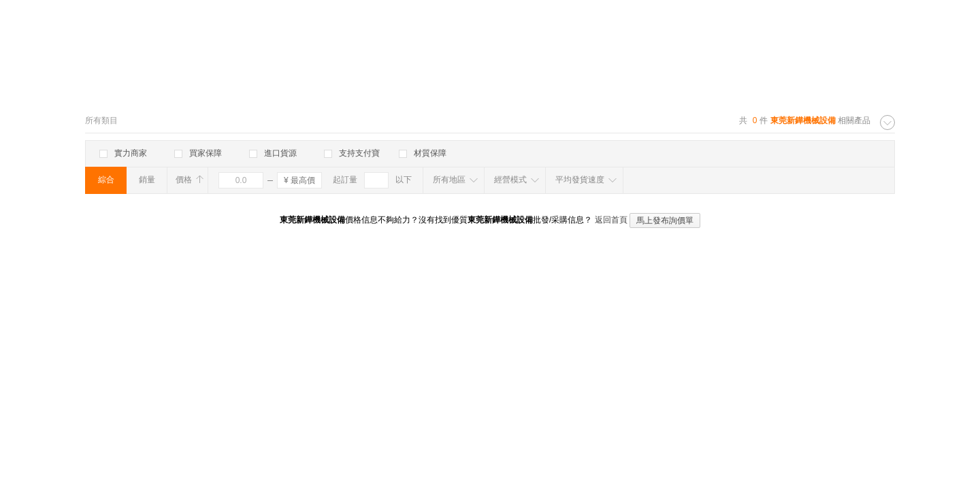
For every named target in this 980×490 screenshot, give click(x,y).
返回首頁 (611, 220)
